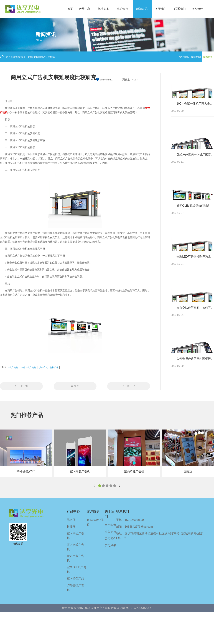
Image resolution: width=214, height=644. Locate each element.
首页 (70, 9)
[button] (100, 486)
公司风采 (110, 545)
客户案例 (123, 9)
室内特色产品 (75, 578)
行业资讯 (184, 57)
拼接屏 (71, 527)
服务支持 (110, 532)
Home (29, 57)
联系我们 (180, 9)
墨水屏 (71, 520)
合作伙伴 (197, 9)
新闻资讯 (142, 9)
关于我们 (161, 9)
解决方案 (104, 9)
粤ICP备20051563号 (139, 608)
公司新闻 (196, 57)
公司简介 (110, 538)
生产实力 (110, 525)
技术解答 (50, 57)
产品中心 (85, 9)
